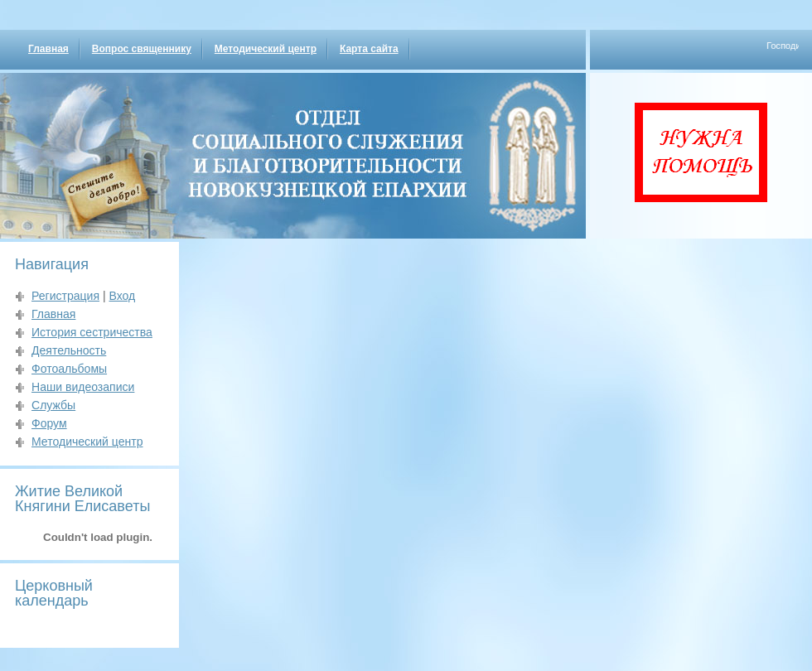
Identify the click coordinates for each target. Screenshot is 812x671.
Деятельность (69, 350)
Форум (49, 423)
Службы (53, 405)
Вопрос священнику (142, 49)
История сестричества (92, 332)
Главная (48, 49)
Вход (122, 296)
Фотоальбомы (69, 369)
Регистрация (65, 296)
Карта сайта (369, 49)
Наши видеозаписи (83, 387)
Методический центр (266, 49)
